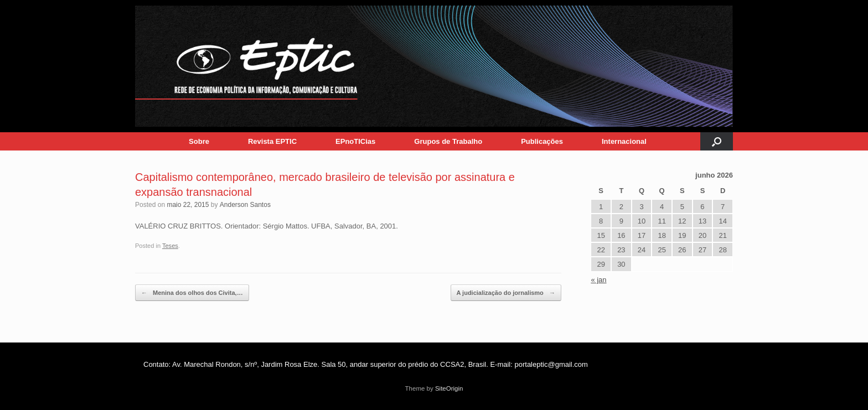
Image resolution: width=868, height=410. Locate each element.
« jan (598, 280)
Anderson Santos (245, 205)
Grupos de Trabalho (448, 141)
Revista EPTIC (272, 141)
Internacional (624, 141)
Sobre (199, 141)
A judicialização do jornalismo (506, 293)
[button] (717, 141)
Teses (170, 246)
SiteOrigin (449, 388)
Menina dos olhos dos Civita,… (192, 293)
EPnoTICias (355, 141)
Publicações (542, 141)
